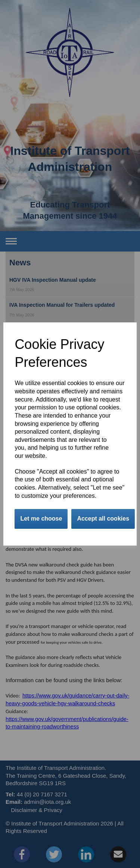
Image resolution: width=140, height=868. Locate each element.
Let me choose (41, 519)
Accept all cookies (103, 519)
